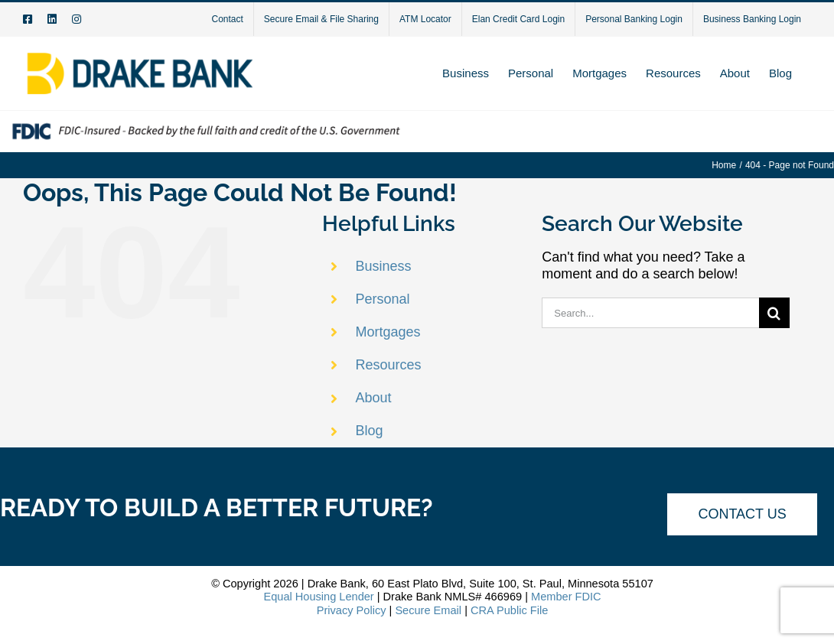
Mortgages (388, 332)
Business (384, 266)
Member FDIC (566, 597)
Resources (389, 365)
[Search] (774, 313)
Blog (370, 431)
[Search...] (650, 313)
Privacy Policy (352, 610)
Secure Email (428, 610)
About (374, 398)
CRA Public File (509, 610)
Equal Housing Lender (318, 597)
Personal (383, 299)
